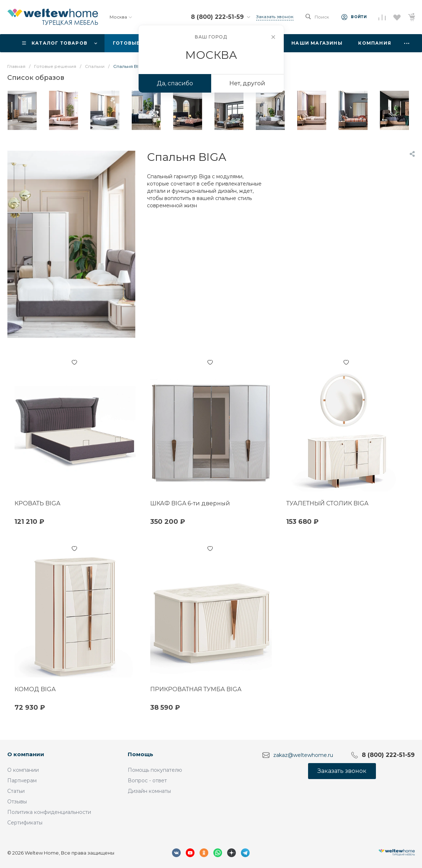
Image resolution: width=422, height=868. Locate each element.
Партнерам (22, 781)
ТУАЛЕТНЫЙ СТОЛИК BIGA (327, 503)
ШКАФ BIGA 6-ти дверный (190, 503)
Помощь (140, 754)
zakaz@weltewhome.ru (303, 755)
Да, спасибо (175, 83)
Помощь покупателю (155, 770)
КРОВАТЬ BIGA (37, 503)
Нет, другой (247, 83)
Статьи (16, 791)
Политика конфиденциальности (49, 812)
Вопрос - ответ (147, 781)
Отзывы (17, 802)
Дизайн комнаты (149, 791)
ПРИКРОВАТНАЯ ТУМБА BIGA (196, 689)
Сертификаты (25, 823)
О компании (26, 754)
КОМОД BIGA (35, 689)
